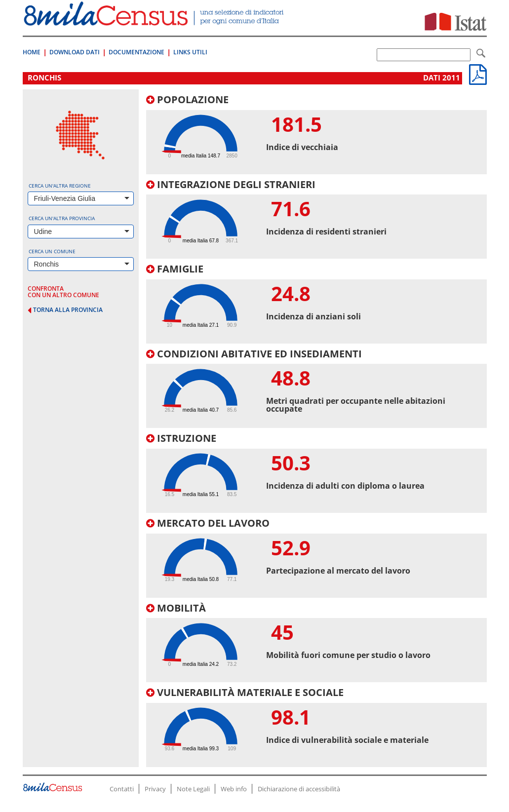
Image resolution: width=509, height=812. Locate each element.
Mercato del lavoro (208, 523)
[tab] (316, 134)
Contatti (122, 789)
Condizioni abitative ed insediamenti (254, 354)
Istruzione (181, 438)
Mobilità (176, 608)
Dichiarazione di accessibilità (299, 789)
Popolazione (187, 99)
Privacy (155, 789)
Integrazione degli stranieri (231, 184)
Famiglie (175, 269)
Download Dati (75, 52)
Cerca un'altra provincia (62, 218)
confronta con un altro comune (63, 292)
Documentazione (137, 52)
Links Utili (190, 52)
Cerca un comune (52, 251)
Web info (234, 789)
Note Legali (193, 789)
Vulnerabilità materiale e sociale (245, 692)
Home (32, 52)
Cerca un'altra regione (60, 186)
